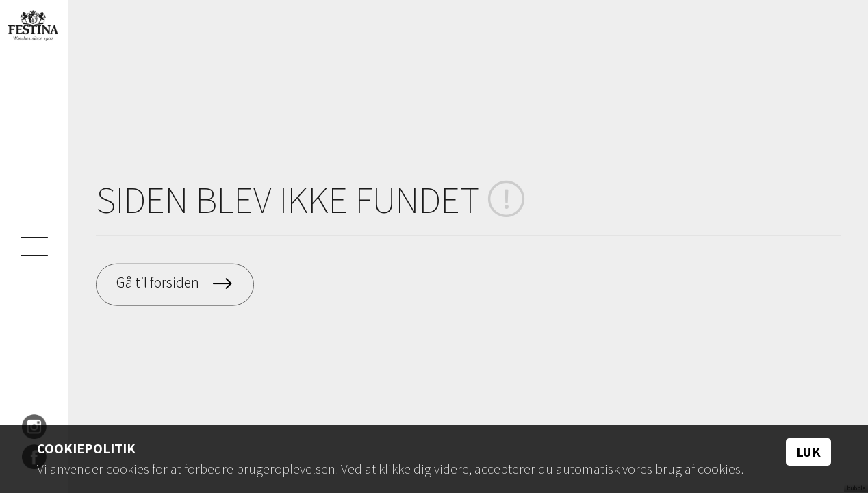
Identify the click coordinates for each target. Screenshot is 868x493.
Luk (808, 452)
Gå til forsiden (159, 283)
